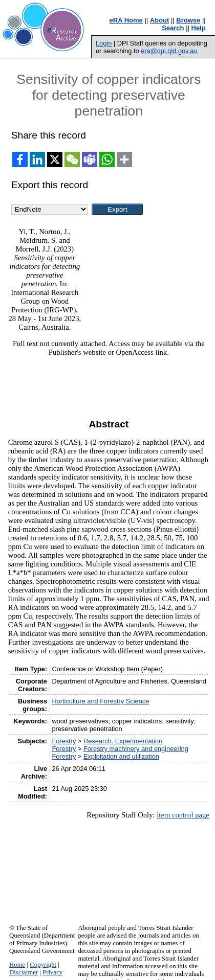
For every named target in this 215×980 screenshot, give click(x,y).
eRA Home (126, 20)
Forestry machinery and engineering (136, 749)
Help (199, 28)
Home (17, 965)
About (160, 20)
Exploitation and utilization (121, 756)
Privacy (52, 972)
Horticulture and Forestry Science (100, 701)
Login (104, 43)
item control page (183, 815)
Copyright (43, 965)
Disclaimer (24, 972)
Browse (188, 20)
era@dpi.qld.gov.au (169, 51)
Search (173, 28)
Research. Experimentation (123, 741)
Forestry (64, 741)
